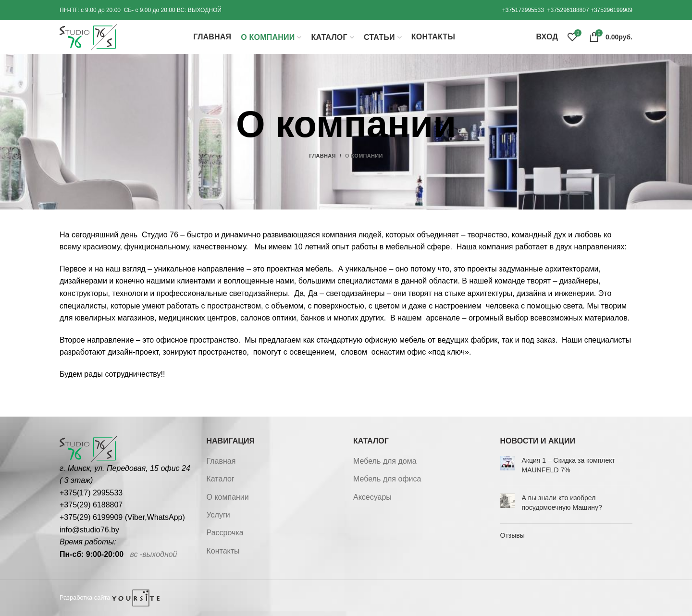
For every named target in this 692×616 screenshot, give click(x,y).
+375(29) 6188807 (91, 505)
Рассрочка (225, 533)
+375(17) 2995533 (91, 493)
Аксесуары (372, 497)
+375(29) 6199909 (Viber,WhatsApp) (122, 517)
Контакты (223, 551)
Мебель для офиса (387, 479)
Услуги (218, 515)
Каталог (221, 479)
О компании (228, 497)
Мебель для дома (385, 461)
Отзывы (513, 535)
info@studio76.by (89, 530)
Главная (322, 156)
